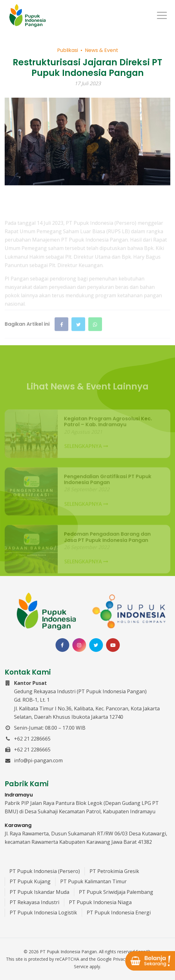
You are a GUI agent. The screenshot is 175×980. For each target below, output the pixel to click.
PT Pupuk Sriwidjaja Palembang (116, 892)
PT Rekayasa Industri (34, 902)
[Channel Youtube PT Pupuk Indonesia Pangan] (113, 645)
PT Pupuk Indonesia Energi (119, 913)
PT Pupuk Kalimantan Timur (93, 881)
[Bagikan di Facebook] (61, 337)
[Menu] (162, 16)
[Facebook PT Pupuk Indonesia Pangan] (62, 645)
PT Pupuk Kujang (30, 881)
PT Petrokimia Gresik (114, 871)
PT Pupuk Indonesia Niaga (100, 902)
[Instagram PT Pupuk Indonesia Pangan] (79, 645)
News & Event (102, 51)
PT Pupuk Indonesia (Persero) (45, 871)
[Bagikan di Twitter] (78, 337)
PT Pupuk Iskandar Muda (39, 892)
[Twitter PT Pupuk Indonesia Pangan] (96, 645)
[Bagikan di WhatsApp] (95, 337)
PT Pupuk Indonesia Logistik (43, 913)
